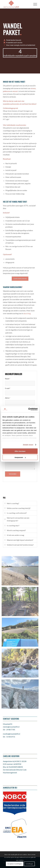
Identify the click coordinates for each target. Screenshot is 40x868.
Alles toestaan (20, 451)
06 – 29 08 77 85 (9, 730)
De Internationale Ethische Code (15, 770)
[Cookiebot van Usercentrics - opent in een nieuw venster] (28, 409)
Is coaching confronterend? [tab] (15, 513)
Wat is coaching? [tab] (12, 503)
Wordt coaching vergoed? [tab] (15, 530)
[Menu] (34, 4)
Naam (8, 379)
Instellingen (29, 864)
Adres (8, 398)
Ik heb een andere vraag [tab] (14, 535)
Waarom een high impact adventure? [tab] (19, 540)
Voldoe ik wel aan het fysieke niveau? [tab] (19, 545)
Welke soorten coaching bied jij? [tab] (17, 508)
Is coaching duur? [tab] (12, 526)
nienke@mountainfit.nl (11, 727)
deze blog (27, 313)
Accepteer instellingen (15, 864)
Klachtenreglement (10, 773)
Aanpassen (20, 457)
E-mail (8, 388)
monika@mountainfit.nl (12, 734)
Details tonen (28, 445)
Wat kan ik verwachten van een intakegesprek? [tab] (17, 519)
